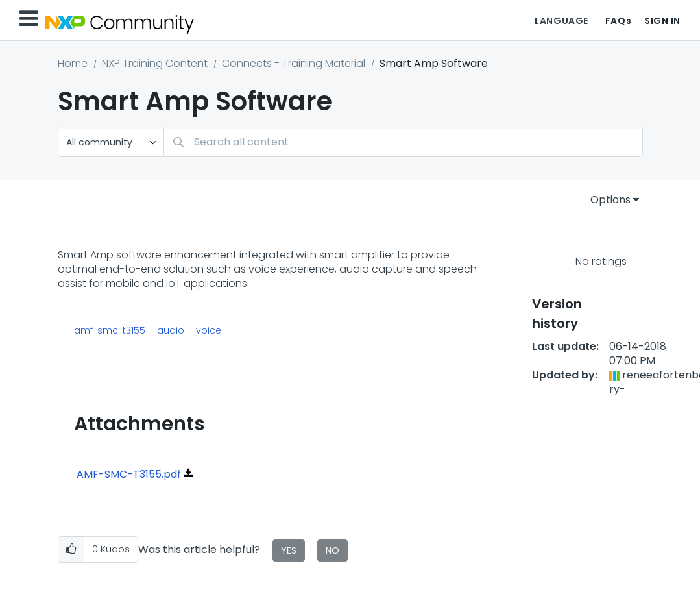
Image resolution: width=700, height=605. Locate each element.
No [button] (332, 550)
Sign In (662, 21)
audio (171, 330)
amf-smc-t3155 (110, 330)
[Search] (403, 142)
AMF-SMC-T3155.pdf (129, 474)
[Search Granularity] (111, 142)
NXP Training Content (155, 63)
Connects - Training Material (294, 63)
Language (561, 21)
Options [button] (610, 200)
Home (73, 63)
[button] (71, 549)
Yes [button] (289, 550)
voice (209, 330)
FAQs (618, 21)
